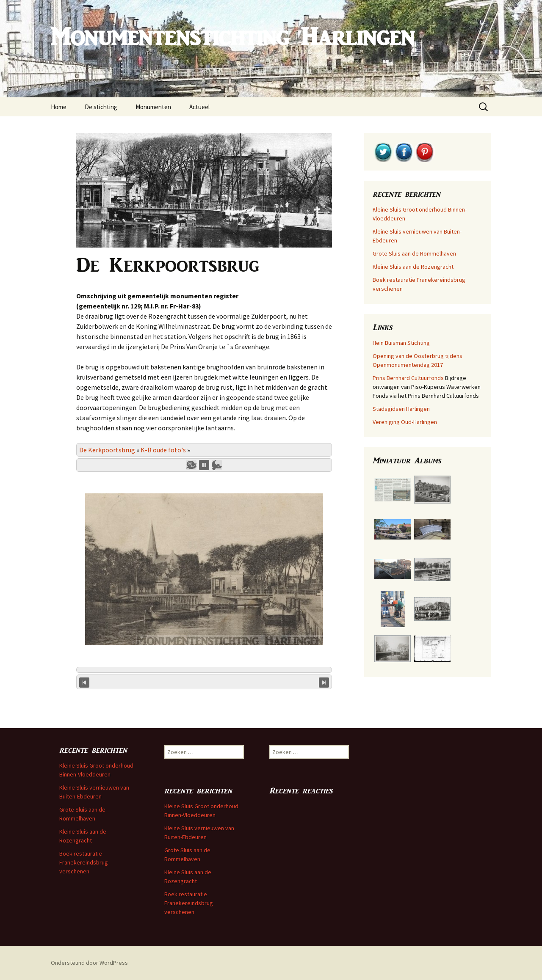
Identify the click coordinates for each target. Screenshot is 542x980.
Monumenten (153, 107)
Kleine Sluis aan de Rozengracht (413, 267)
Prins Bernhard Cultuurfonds (408, 378)
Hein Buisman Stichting (401, 343)
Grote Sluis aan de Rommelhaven (414, 253)
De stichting (101, 107)
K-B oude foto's (163, 450)
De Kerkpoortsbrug (107, 450)
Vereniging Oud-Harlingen (405, 422)
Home (59, 107)
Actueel (199, 107)
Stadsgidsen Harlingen (401, 409)
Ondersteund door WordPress (89, 963)
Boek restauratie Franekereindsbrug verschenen (84, 862)
